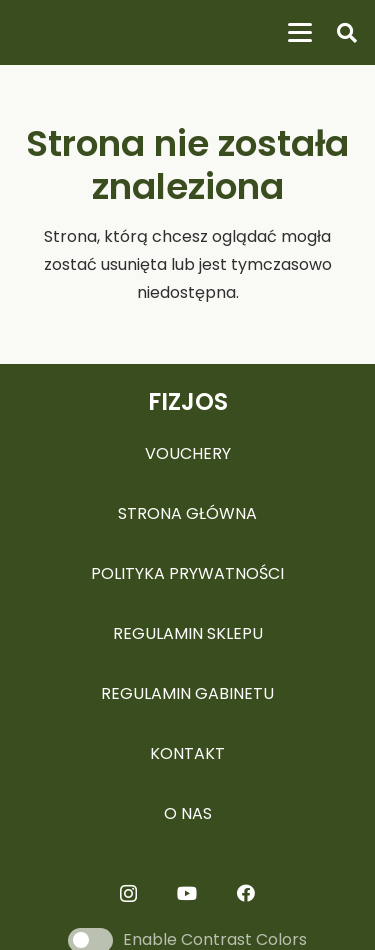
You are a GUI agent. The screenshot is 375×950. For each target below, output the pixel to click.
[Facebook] (246, 893)
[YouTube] (187, 893)
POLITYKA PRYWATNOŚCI (187, 573)
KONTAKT (187, 753)
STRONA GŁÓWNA (187, 513)
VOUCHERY (188, 453)
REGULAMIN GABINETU (187, 693)
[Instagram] (128, 894)
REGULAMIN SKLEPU (188, 633)
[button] (300, 33)
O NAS (188, 813)
